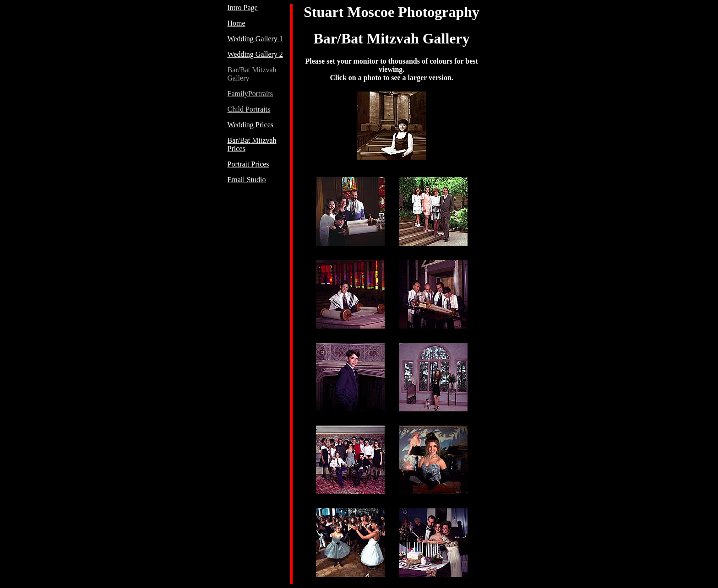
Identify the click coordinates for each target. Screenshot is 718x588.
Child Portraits (249, 109)
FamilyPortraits (250, 94)
